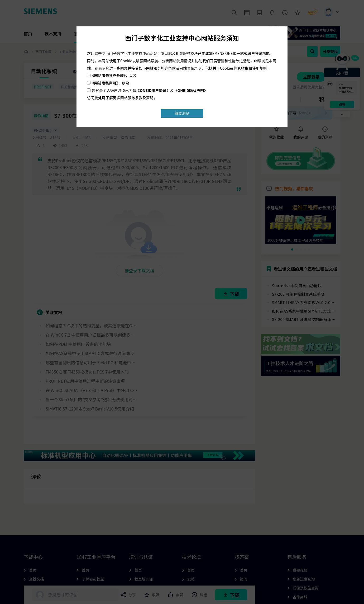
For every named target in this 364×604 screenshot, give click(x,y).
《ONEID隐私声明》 (191, 90)
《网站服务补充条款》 (108, 76)
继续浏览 (182, 113)
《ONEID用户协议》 (153, 90)
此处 (98, 98)
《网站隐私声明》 (104, 83)
